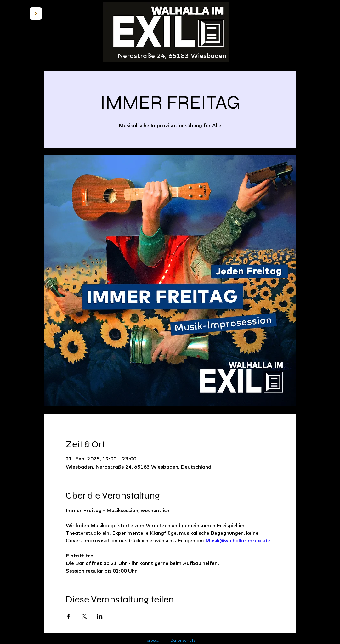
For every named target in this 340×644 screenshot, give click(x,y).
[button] (319, 34)
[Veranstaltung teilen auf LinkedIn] (100, 616)
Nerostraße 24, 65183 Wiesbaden (172, 55)
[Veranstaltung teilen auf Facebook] (69, 616)
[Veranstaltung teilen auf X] (84, 616)
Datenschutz (183, 641)
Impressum (153, 641)
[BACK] (36, 13)
